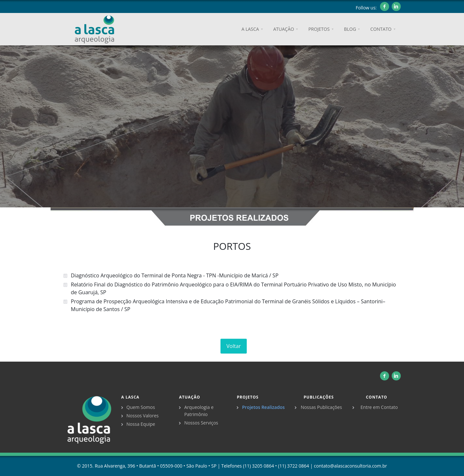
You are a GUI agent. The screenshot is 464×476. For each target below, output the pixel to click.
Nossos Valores (143, 416)
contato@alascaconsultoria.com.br (350, 466)
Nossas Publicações (321, 407)
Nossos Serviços (201, 423)
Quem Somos (141, 407)
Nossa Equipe (141, 424)
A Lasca (130, 397)
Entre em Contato (379, 407)
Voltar (233, 346)
